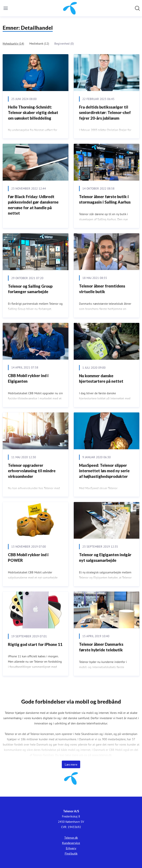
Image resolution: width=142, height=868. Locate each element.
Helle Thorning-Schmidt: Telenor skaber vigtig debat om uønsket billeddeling (33, 113)
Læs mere (71, 764)
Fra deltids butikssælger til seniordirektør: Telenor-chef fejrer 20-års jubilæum (105, 113)
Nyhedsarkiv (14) (13, 44)
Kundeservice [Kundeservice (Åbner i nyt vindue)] (71, 843)
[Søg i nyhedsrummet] (137, 8)
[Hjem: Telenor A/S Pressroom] (70, 8)
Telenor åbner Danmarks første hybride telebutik (101, 647)
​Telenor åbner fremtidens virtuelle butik (102, 289)
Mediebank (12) (39, 44)
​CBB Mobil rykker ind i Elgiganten (28, 378)
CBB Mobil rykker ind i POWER (28, 557)
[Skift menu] (6, 8)
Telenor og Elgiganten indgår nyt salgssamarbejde (105, 557)
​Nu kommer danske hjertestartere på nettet (101, 378)
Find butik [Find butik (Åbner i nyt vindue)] (71, 853)
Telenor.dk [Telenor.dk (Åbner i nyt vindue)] (71, 838)
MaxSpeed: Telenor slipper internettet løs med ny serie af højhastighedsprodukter (104, 471)
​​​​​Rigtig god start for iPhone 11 (35, 644)
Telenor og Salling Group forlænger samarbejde (30, 289)
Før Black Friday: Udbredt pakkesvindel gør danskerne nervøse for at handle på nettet (33, 205)
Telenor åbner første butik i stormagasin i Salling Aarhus (105, 199)
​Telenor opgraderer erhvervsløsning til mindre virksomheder (32, 471)
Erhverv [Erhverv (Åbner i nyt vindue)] (71, 848)
